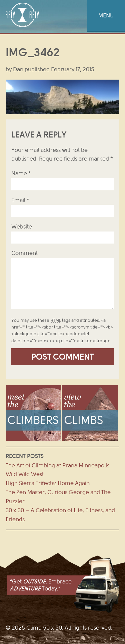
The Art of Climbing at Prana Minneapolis (57, 466)
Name (21, 173)
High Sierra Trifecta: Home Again (48, 483)
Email (20, 200)
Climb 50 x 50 (22, 15)
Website (22, 227)
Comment (24, 253)
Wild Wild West (25, 474)
